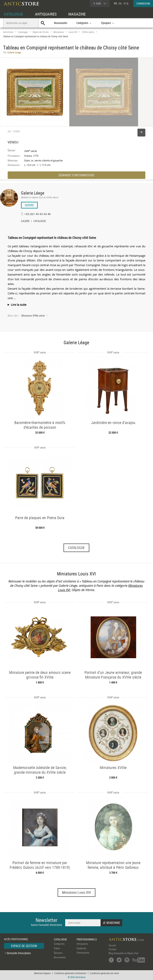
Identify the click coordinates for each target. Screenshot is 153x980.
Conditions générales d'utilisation (70, 973)
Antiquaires (82, 944)
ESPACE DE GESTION (24, 946)
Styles (57, 948)
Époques (58, 953)
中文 (126, 3)
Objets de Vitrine (41, 32)
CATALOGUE (13, 14)
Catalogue (23, 32)
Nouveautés (61, 23)
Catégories (59, 944)
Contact (113, 949)
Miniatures (59, 32)
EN (120, 3)
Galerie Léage (33, 193)
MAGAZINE (77, 14)
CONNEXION (143, 3)
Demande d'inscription (19, 953)
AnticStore (8, 32)
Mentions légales (42, 973)
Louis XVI (73, 32)
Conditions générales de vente (104, 973)
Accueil (112, 945)
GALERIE (25, 221)
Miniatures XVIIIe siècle (33, 316)
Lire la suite (19, 305)
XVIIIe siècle (88, 32)
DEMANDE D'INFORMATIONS (76, 175)
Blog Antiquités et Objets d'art (124, 953)
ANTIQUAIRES (46, 14)
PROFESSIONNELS (87, 939)
